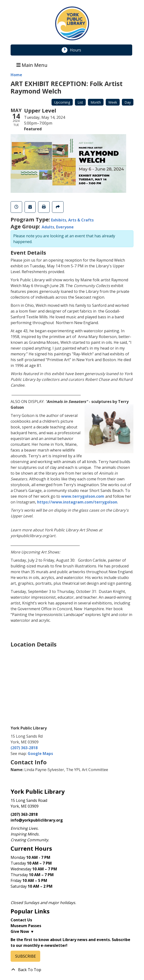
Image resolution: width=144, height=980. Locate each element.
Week (113, 102)
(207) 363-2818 (24, 748)
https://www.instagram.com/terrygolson (77, 502)
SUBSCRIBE (26, 956)
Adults (48, 227)
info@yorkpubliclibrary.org (37, 820)
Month (96, 102)
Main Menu (32, 65)
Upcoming (62, 102)
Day (128, 102)
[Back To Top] (72, 970)
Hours (78, 50)
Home (16, 75)
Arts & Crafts (81, 220)
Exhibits (59, 220)
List (80, 102)
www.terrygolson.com (83, 496)
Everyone (65, 227)
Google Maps (40, 754)
